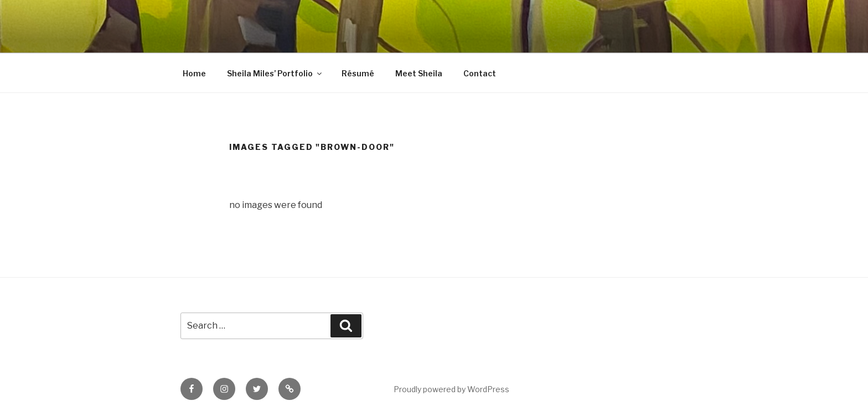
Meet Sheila (419, 73)
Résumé (358, 73)
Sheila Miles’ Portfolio (275, 73)
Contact (480, 73)
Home (194, 73)
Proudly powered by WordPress (451, 389)
